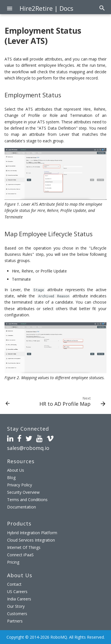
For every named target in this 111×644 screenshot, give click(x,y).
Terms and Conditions (27, 500)
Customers (17, 614)
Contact (14, 584)
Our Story (16, 606)
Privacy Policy (20, 485)
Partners (15, 621)
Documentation (22, 507)
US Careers (17, 592)
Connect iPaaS (20, 555)
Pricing (13, 562)
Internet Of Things (24, 547)
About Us (16, 470)
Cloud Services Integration (31, 540)
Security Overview (23, 492)
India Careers (19, 599)
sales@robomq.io (28, 448)
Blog (11, 477)
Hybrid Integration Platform (32, 533)
